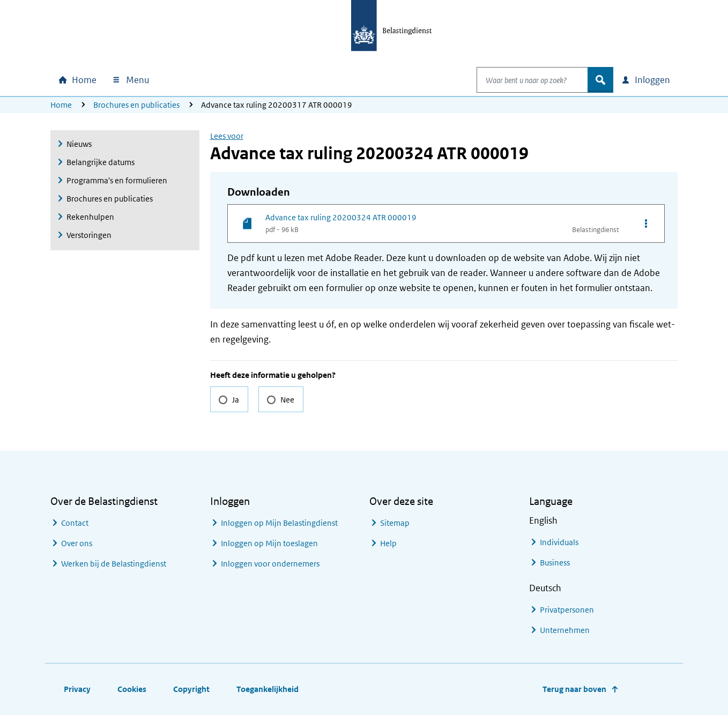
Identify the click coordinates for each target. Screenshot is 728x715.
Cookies (132, 689)
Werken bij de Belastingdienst (114, 564)
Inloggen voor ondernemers (270, 564)
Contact (75, 523)
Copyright (191, 689)
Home (61, 105)
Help (388, 543)
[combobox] (521, 80)
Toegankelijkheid (268, 689)
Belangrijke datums (101, 162)
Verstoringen (89, 235)
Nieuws (79, 144)
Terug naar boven (574, 689)
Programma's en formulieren (117, 180)
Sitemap (395, 523)
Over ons (77, 543)
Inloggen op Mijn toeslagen (269, 543)
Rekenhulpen (90, 217)
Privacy (77, 689)
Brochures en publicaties (136, 105)
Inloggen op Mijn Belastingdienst (279, 523)
